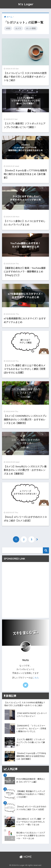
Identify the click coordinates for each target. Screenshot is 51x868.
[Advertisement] (26, 591)
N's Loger (26, 4)
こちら (36, 678)
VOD (8, 28)
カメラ (18, 28)
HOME (26, 857)
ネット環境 (31, 28)
